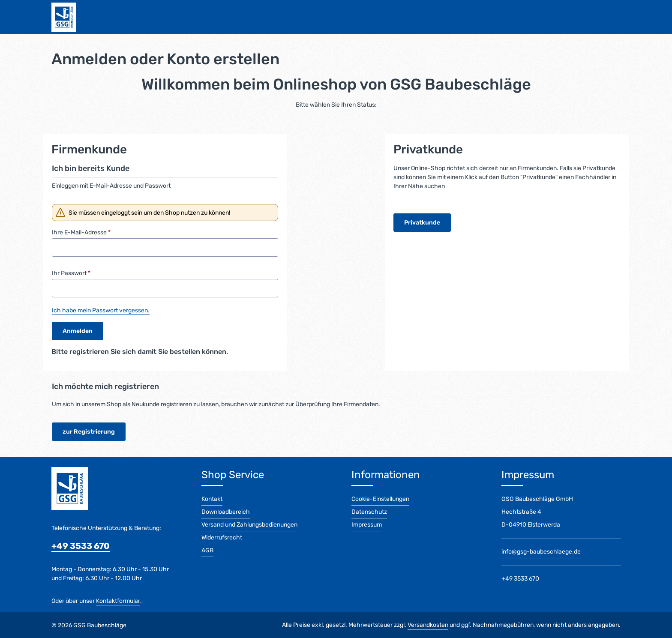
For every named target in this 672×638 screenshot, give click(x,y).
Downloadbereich (226, 512)
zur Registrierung (89, 432)
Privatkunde (422, 223)
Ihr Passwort (71, 274)
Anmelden (78, 331)
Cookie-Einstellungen (380, 499)
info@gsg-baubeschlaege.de (541, 552)
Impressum (367, 525)
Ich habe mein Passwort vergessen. (101, 311)
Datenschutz (369, 512)
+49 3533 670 (81, 546)
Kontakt (212, 499)
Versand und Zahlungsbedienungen (249, 525)
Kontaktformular (118, 601)
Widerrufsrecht (222, 538)
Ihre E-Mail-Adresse (81, 233)
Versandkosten (428, 625)
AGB (207, 550)
